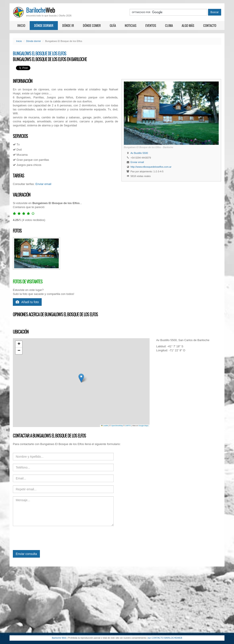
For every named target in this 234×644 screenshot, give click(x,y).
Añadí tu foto (27, 302)
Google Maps (143, 426)
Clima (169, 25)
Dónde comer (92, 25)
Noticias (131, 25)
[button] (81, 378)
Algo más (188, 25)
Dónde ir (68, 25)
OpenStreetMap (117, 426)
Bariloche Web (59, 638)
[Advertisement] (117, 601)
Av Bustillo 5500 (139, 153)
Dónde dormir (44, 25)
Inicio (21, 25)
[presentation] (47, 538)
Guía (113, 25)
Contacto (210, 25)
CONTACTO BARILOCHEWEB (165, 638)
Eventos (151, 25)
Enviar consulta (26, 554)
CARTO (128, 426)
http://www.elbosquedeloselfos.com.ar (151, 167)
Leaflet (105, 426)
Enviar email (137, 162)
